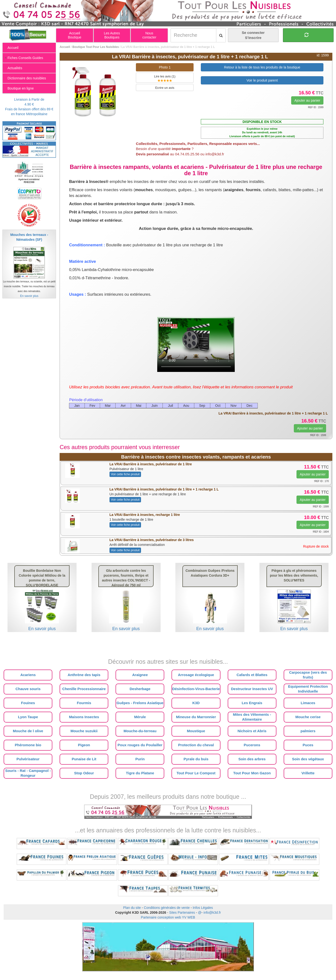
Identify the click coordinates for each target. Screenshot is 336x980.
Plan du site (132, 908)
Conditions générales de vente (167, 908)
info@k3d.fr (212, 912)
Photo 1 (165, 67)
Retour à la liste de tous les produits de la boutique (262, 67)
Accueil (65, 47)
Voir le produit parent (262, 80)
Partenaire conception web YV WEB (168, 917)
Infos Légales (203, 908)
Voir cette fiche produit (125, 474)
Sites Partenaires (182, 912)
